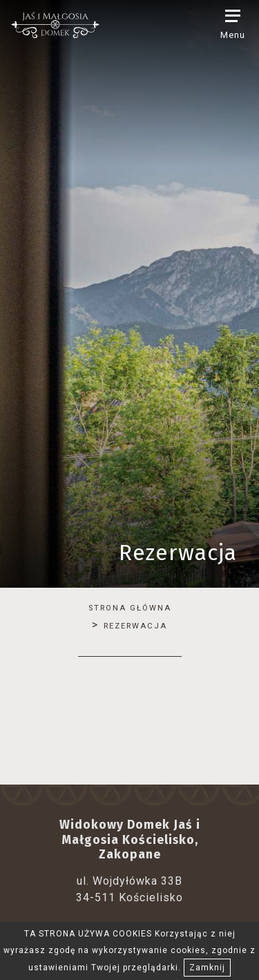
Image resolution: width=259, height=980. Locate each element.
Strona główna (130, 608)
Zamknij (207, 968)
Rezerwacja (135, 626)
